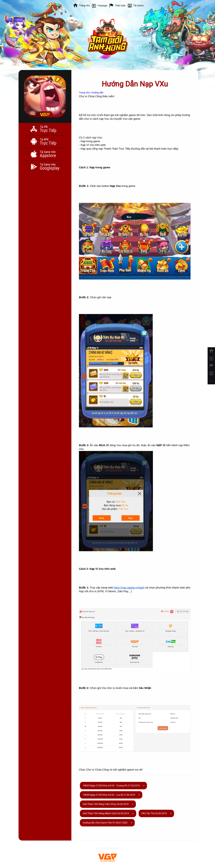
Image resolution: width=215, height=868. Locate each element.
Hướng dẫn (97, 93)
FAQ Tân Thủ (154, 813)
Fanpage (102, 5)
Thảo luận (120, 5)
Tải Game (138, 5)
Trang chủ (84, 5)
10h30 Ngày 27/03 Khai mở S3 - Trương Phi (111, 786)
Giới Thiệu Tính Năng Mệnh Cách (106, 813)
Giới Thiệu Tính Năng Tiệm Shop (106, 804)
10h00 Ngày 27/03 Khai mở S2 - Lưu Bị (109, 795)
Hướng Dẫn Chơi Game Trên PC (105, 823)
